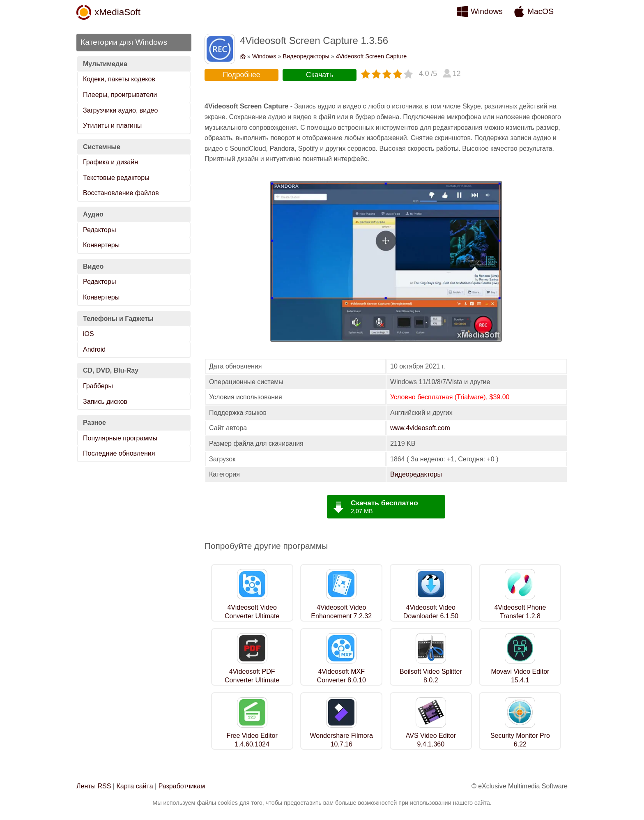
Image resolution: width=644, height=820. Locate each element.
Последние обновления (119, 453)
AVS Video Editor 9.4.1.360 (431, 740)
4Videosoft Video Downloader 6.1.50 (431, 612)
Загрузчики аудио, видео (120, 110)
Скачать (320, 75)
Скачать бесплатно (384, 503)
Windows (487, 11)
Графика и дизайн (110, 162)
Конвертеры (101, 245)
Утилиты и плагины (112, 126)
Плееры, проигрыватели (120, 95)
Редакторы (99, 230)
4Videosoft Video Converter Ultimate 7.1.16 (252, 616)
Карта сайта (135, 786)
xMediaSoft (117, 12)
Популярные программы (120, 438)
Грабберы (98, 386)
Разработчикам (182, 786)
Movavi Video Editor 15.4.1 (520, 676)
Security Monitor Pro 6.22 (520, 740)
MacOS (540, 11)
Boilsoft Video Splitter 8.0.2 (431, 676)
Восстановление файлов (121, 193)
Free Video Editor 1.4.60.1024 (252, 740)
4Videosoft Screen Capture (371, 56)
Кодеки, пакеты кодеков (119, 79)
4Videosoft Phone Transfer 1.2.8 (520, 612)
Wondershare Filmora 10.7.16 (341, 740)
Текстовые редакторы (116, 178)
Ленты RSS (94, 786)
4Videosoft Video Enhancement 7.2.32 (341, 612)
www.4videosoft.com (420, 428)
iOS (89, 334)
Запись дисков (105, 402)
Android (94, 349)
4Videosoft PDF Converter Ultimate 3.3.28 (252, 680)
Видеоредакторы (306, 56)
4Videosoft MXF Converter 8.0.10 (342, 676)
